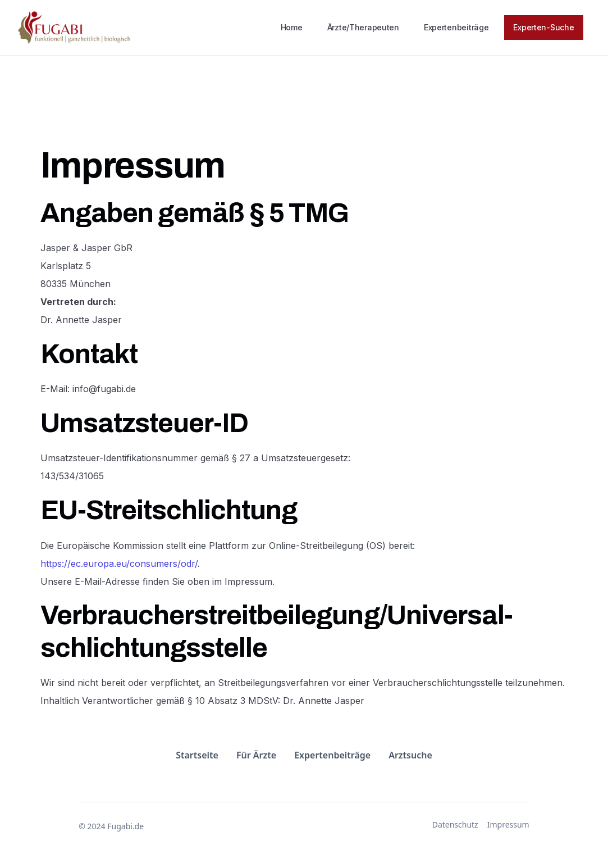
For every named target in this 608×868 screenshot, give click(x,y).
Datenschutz (455, 825)
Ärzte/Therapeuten (363, 27)
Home (292, 27)
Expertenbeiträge (456, 27)
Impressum (508, 825)
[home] (74, 28)
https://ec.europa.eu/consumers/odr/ (119, 563)
